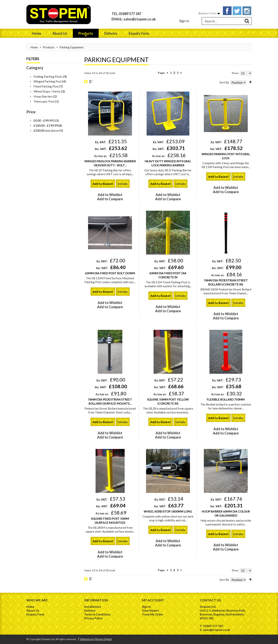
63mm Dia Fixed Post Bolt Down (110, 273)
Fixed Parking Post (46, 86)
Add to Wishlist (110, 195)
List (91, 82)
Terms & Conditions (97, 614)
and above (46, 130)
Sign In (184, 21)
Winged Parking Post (48, 81)
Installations (93, 607)
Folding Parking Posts (48, 76)
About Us (33, 610)
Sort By (224, 82)
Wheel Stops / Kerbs (47, 91)
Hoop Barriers (43, 96)
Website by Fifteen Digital (96, 639)
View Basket (150, 610)
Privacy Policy (93, 618)
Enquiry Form (35, 614)
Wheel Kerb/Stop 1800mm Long (168, 511)
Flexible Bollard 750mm (226, 399)
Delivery (90, 610)
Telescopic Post (44, 101)
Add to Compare (110, 199)
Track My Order (153, 614)
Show (235, 73)
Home (34, 47)
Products (49, 47)
